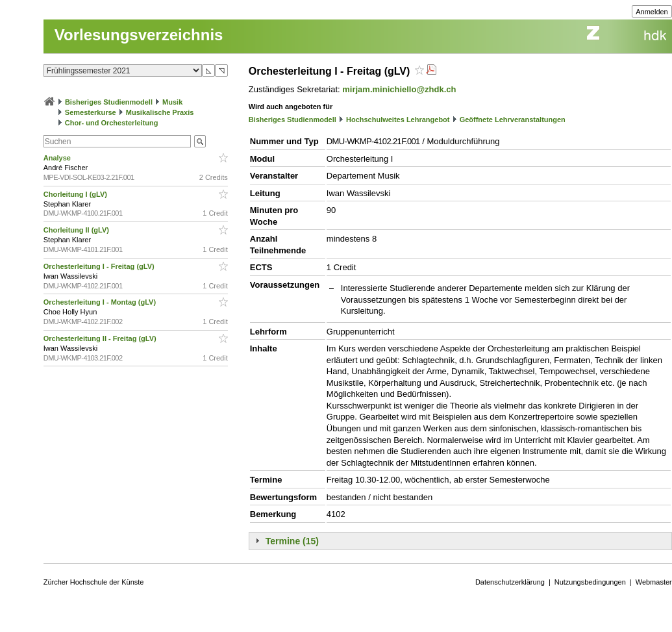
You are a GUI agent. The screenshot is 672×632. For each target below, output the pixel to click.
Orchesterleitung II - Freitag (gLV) (101, 338)
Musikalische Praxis (160, 112)
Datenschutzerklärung (510, 582)
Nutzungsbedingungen (590, 582)
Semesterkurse (91, 112)
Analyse (58, 158)
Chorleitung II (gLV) (77, 230)
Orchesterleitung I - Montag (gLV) (101, 302)
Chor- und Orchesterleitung (112, 123)
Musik (172, 102)
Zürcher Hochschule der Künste (94, 582)
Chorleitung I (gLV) (76, 194)
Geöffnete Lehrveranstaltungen (513, 120)
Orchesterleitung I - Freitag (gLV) (100, 266)
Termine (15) (292, 541)
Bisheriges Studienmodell (109, 102)
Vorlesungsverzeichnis (139, 35)
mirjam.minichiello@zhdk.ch (399, 89)
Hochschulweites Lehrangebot (398, 120)
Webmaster (654, 582)
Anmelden (652, 12)
